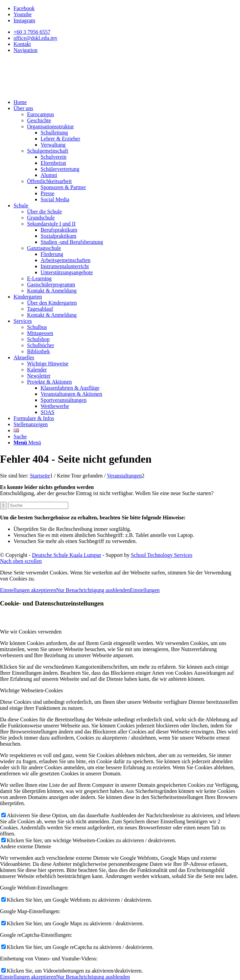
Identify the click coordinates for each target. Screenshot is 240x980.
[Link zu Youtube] (23, 14)
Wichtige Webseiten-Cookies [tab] (31, 690)
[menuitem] (127, 32)
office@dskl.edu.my (35, 38)
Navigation (26, 50)
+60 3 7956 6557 (32, 32)
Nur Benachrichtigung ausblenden (93, 590)
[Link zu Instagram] (24, 20)
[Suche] (20, 436)
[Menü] (27, 443)
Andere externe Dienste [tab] (26, 846)
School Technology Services (162, 555)
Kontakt (22, 44)
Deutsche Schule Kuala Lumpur (66, 555)
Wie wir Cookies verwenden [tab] (31, 632)
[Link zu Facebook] (24, 8)
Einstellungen (145, 590)
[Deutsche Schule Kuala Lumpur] (51, 91)
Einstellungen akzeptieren (28, 590)
